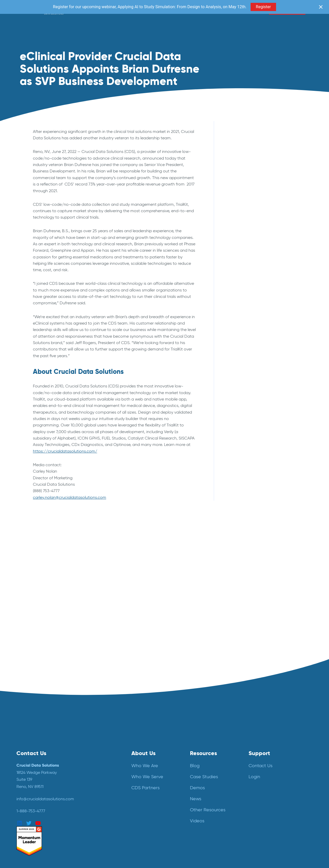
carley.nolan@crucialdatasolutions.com (70, 497)
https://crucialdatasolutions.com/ (65, 451)
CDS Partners (145, 788)
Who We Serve (147, 777)
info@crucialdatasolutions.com (45, 799)
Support (259, 753)
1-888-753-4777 (31, 811)
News (196, 799)
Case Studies (204, 777)
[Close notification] (321, 7)
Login (254, 777)
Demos (197, 788)
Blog (195, 766)
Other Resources (208, 810)
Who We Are (145, 766)
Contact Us (261, 766)
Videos (197, 821)
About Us (143, 753)
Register (263, 7)
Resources (203, 753)
